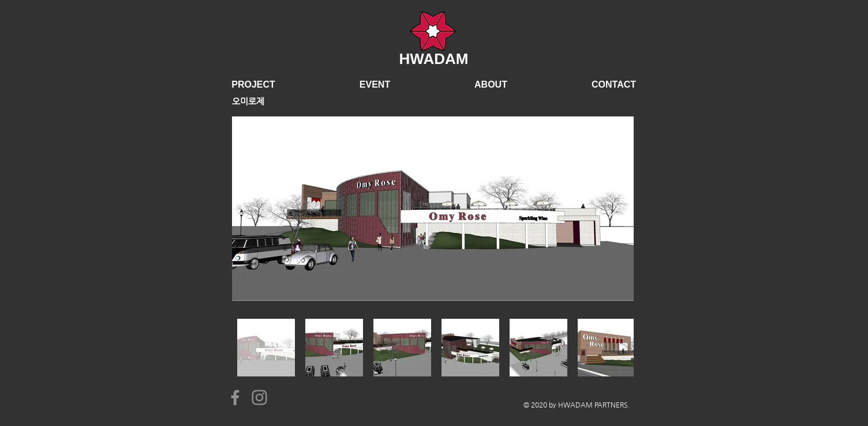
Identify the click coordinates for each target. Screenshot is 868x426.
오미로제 (248, 101)
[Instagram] (259, 397)
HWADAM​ (434, 59)
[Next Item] (614, 208)
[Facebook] (235, 397)
